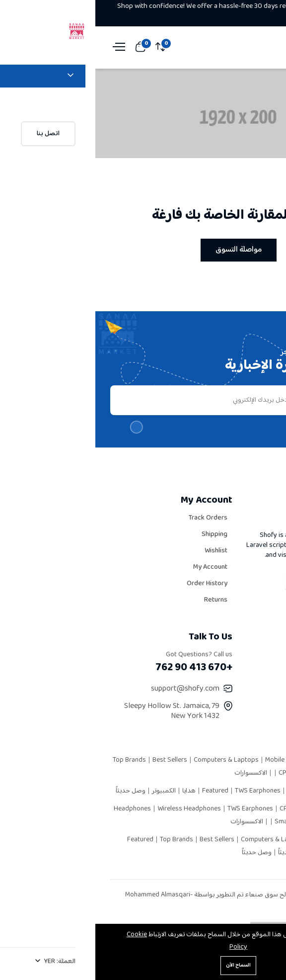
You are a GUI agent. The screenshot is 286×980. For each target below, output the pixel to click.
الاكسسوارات (155, 773)
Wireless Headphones (95, 809)
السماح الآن (143, 965)
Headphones (38, 809)
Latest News (247, 704)
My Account (115, 567)
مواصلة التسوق (143, 250)
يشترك (243, 400)
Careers (254, 671)
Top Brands (35, 760)
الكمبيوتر (68, 791)
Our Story (252, 655)
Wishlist (121, 551)
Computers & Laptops (132, 760)
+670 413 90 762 (99, 668)
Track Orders (113, 518)
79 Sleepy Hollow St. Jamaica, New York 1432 (76, 711)
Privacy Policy (246, 688)
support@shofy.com (90, 689)
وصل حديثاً (35, 791)
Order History (112, 584)
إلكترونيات (232, 853)
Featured (121, 791)
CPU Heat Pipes (207, 773)
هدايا (93, 791)
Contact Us (250, 720)
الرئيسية (248, 122)
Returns (120, 600)
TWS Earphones (163, 791)
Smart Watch (199, 822)
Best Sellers (75, 760)
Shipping (119, 535)
